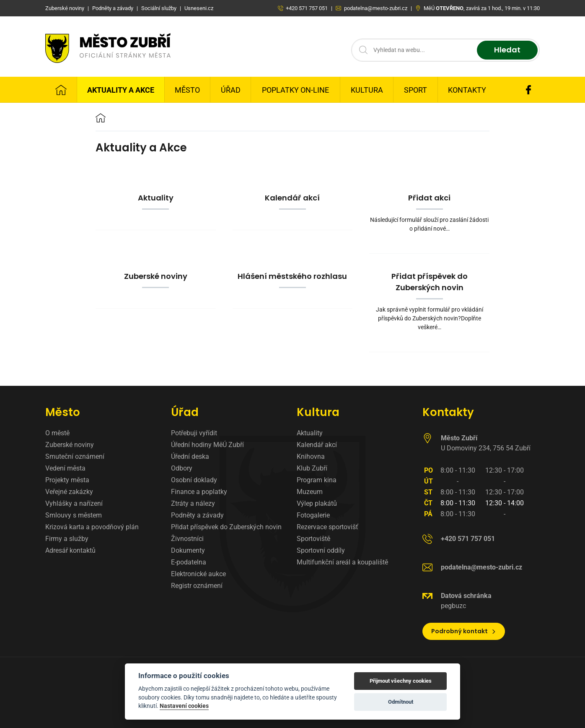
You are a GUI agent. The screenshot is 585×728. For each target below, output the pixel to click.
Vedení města (65, 468)
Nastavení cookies (184, 706)
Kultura (367, 90)
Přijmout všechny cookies (401, 681)
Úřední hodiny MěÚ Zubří (207, 445)
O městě (57, 433)
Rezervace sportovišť (327, 527)
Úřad (231, 90)
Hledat (507, 50)
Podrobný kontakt (464, 631)
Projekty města (67, 480)
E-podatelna (189, 562)
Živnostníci (187, 539)
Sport (415, 90)
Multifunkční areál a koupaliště (342, 562)
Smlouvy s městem (74, 515)
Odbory (182, 468)
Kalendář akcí (317, 445)
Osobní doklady (194, 480)
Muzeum (310, 492)
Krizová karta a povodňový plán (92, 527)
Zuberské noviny (70, 445)
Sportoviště (313, 539)
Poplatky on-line (295, 90)
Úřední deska (190, 456)
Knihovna (311, 456)
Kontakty (467, 90)
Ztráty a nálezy (193, 503)
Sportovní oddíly (321, 550)
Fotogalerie (313, 515)
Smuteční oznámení (75, 456)
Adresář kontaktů (70, 550)
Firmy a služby (67, 539)
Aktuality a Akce (121, 90)
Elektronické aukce (198, 574)
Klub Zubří (312, 468)
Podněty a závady (197, 515)
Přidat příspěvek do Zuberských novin (226, 527)
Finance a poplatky (199, 492)
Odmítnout (401, 702)
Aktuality (310, 433)
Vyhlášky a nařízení (74, 503)
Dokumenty (188, 550)
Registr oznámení (197, 586)
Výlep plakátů (317, 503)
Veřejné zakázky (69, 492)
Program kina (317, 480)
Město (187, 90)
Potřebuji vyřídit (194, 433)
